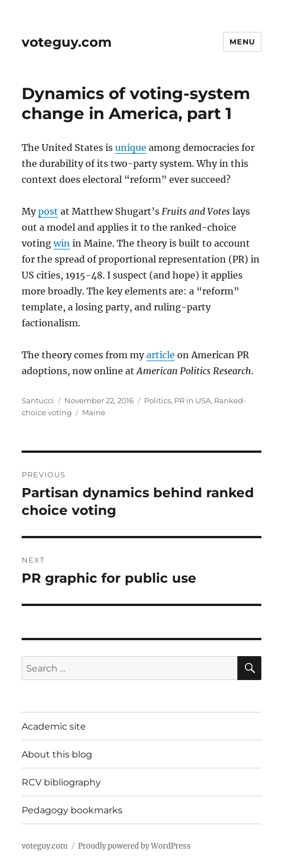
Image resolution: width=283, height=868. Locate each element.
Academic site (54, 726)
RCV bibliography (61, 782)
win (62, 243)
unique (131, 148)
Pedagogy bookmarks (72, 810)
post (48, 211)
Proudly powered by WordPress (134, 846)
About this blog (57, 754)
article (161, 355)
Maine (94, 412)
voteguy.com (67, 42)
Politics (157, 400)
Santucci (38, 400)
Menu (242, 42)
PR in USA (192, 400)
